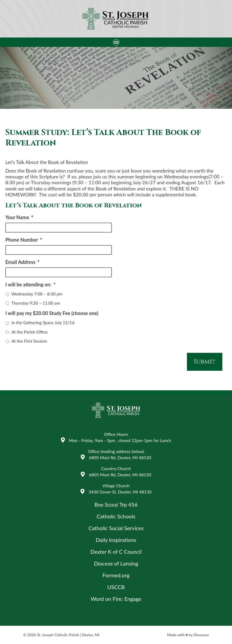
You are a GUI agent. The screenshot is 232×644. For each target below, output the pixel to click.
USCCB (116, 587)
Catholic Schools (116, 516)
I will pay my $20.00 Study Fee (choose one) (52, 313)
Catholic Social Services (116, 528)
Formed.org (116, 575)
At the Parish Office (30, 332)
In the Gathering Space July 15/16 (43, 322)
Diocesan (201, 635)
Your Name (19, 217)
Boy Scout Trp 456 (116, 504)
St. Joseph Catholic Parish (58, 635)
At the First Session (29, 341)
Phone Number (24, 240)
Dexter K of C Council (116, 552)
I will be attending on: (30, 284)
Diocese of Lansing (116, 563)
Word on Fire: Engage (116, 599)
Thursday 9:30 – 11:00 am (36, 303)
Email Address (22, 262)
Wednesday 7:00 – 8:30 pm (37, 294)
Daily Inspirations (116, 540)
